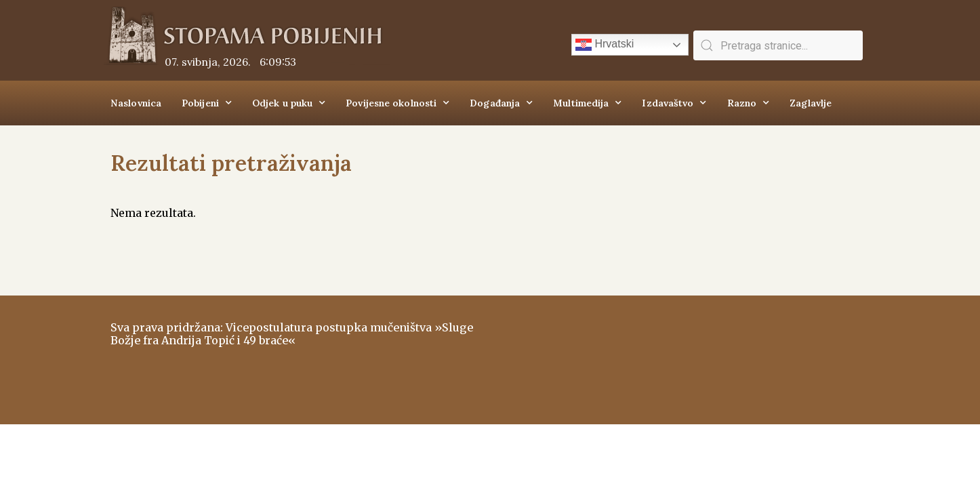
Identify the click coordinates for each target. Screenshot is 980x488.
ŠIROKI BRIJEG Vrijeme (683, 353)
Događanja (501, 103)
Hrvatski (605, 45)
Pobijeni (207, 103)
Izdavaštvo (674, 103)
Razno (749, 103)
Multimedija (587, 103)
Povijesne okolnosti (397, 103)
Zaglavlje (811, 103)
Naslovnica (136, 103)
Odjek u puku (289, 103)
